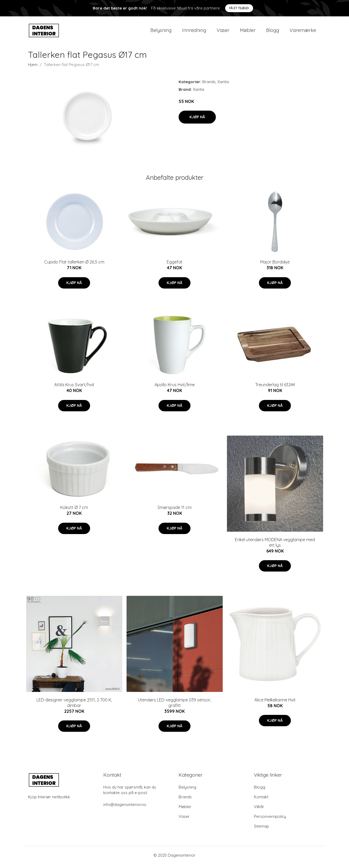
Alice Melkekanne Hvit (275, 704)
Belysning (161, 32)
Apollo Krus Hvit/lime (175, 388)
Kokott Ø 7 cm (74, 511)
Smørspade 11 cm (174, 511)
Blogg (273, 32)
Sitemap (261, 830)
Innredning (194, 32)
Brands (209, 85)
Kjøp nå (197, 121)
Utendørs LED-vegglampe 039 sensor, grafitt (174, 706)
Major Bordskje (275, 266)
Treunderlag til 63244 (275, 388)
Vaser (223, 32)
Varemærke (303, 32)
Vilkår (259, 810)
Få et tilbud (239, 8)
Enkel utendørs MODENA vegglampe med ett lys (275, 546)
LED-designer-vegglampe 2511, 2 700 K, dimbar (74, 706)
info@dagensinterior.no (125, 808)
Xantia (223, 85)
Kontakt (261, 801)
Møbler (248, 32)
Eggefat (175, 266)
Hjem (33, 68)
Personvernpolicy (270, 820)
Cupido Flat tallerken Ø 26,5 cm (74, 266)
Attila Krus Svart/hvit (74, 388)
